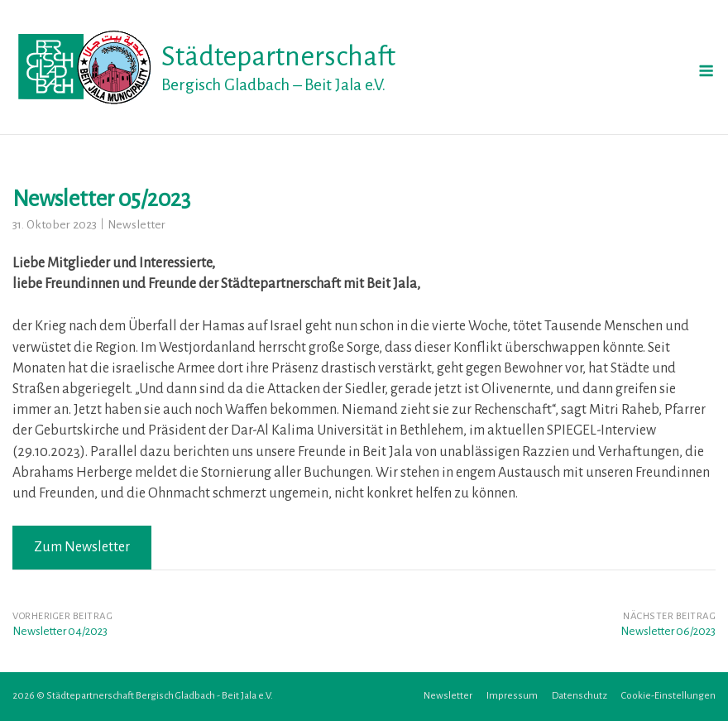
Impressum (512, 696)
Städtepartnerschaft (278, 56)
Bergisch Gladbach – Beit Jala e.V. (273, 85)
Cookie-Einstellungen (668, 696)
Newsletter (136, 225)
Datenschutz (580, 696)
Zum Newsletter (82, 547)
